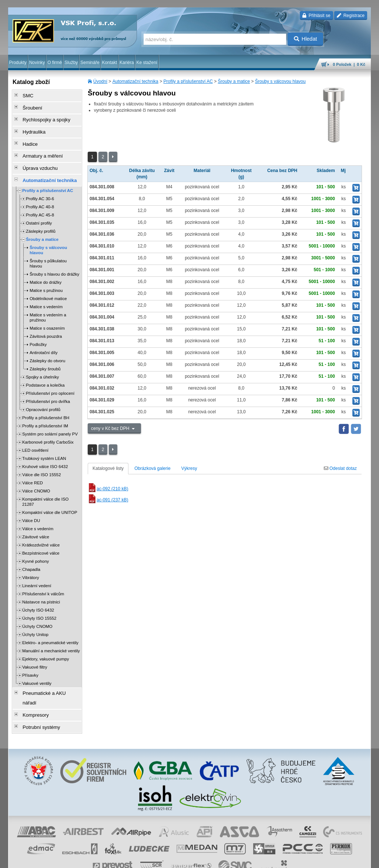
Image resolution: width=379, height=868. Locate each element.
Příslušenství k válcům (43, 580)
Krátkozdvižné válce (41, 531)
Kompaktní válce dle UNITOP (50, 499)
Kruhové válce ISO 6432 (45, 453)
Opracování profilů (43, 396)
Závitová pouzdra (46, 323)
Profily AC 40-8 (40, 193)
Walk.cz (56, 859)
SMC (25, 95)
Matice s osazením (47, 314)
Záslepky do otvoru (47, 347)
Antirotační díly (43, 339)
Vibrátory (31, 564)
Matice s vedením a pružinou (48, 304)
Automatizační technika (135, 81)
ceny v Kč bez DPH (111, 428)
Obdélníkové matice (48, 285)
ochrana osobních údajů (167, 859)
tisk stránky (319, 859)
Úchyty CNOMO (37, 613)
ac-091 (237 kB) (108, 500)
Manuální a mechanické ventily (51, 637)
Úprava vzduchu (36, 157)
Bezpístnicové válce (41, 539)
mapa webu (294, 859)
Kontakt (109, 63)
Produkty (18, 63)
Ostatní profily (39, 209)
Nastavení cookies (84, 859)
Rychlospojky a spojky (42, 116)
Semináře (90, 63)
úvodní (274, 859)
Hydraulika (31, 126)
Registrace (351, 16)
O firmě (55, 63)
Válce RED (33, 469)
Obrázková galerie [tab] (152, 468)
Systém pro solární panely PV (50, 420)
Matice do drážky (46, 269)
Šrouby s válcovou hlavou (280, 81)
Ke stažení (147, 63)
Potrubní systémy (37, 700)
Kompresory (32, 689)
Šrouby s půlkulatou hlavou (48, 250)
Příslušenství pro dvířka (48, 388)
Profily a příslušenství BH (46, 404)
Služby (71, 63)
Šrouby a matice (234, 81)
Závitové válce (36, 523)
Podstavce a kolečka (45, 371)
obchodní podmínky (123, 859)
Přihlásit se (316, 16)
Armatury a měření (38, 147)
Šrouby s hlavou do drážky (54, 260)
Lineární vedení (37, 572)
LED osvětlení (35, 437)
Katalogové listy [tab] (108, 468)
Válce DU (31, 507)
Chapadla (31, 556)
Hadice (27, 137)
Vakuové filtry (35, 653)
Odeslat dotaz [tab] (340, 468)
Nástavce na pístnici (41, 588)
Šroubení (29, 105)
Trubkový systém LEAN (44, 445)
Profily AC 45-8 (40, 201)
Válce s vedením (38, 515)
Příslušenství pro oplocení (50, 380)
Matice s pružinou (46, 277)
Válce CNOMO (36, 477)
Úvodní (100, 81)
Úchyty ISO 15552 (39, 605)
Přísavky (30, 662)
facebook (255, 859)
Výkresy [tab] (189, 468)
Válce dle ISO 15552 (42, 461)
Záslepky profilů (41, 218)
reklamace (203, 859)
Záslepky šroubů (45, 355)
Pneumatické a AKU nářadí (47, 679)
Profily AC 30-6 (40, 185)
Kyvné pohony (36, 548)
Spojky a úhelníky (42, 363)
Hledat (306, 39)
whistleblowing (229, 859)
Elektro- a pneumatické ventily (50, 629)
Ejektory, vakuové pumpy (46, 645)
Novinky (37, 63)
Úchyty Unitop (35, 621)
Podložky (38, 331)
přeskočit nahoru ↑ (350, 859)
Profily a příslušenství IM (45, 412)
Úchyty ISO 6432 (38, 596)
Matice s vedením (46, 293)
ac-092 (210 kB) (108, 489)
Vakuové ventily (37, 670)
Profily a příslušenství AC (188, 81)
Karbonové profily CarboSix (48, 428)
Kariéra (127, 63)
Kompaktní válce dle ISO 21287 (45, 488)
